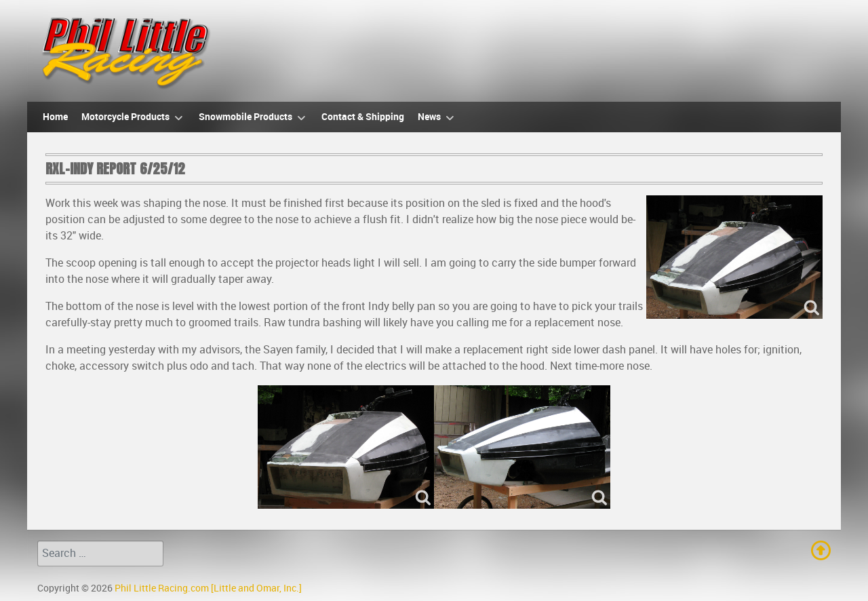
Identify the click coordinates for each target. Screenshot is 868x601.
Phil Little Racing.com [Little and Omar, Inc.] (208, 588)
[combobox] (100, 554)
